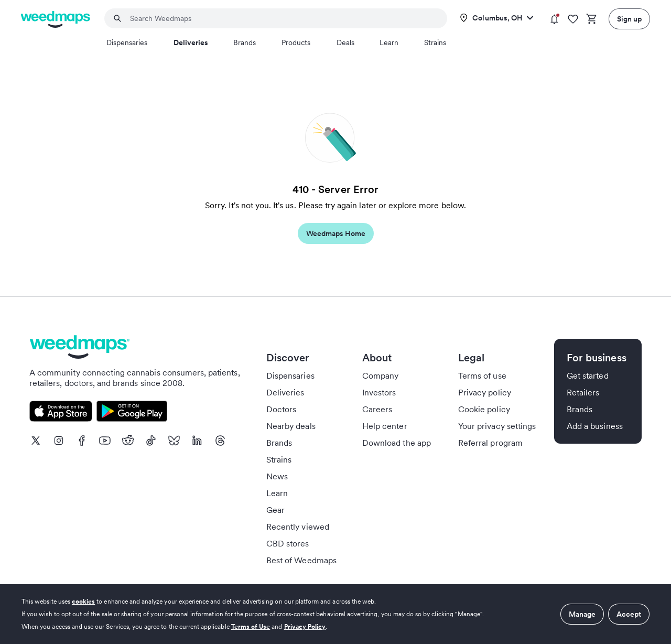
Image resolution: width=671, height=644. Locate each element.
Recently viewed (298, 527)
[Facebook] (82, 441)
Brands (245, 42)
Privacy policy (485, 392)
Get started (588, 375)
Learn (389, 42)
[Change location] (496, 18)
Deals (345, 42)
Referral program (490, 443)
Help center (385, 426)
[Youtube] (105, 441)
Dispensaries (127, 42)
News (277, 476)
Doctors (281, 409)
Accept (629, 614)
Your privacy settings (497, 426)
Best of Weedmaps (301, 560)
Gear (275, 510)
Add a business (595, 426)
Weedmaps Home (336, 233)
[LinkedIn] (197, 441)
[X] (36, 441)
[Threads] (220, 441)
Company (380, 375)
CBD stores (288, 543)
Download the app (397, 443)
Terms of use (482, 375)
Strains (435, 42)
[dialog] (335, 614)
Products (296, 42)
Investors (379, 392)
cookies (83, 601)
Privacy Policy (305, 626)
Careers (377, 409)
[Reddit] (128, 441)
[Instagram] (59, 441)
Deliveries (191, 42)
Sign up (629, 19)
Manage (582, 614)
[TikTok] (151, 441)
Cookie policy (484, 409)
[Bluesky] (174, 441)
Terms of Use (251, 626)
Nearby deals (291, 426)
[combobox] (282, 18)
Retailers (583, 392)
